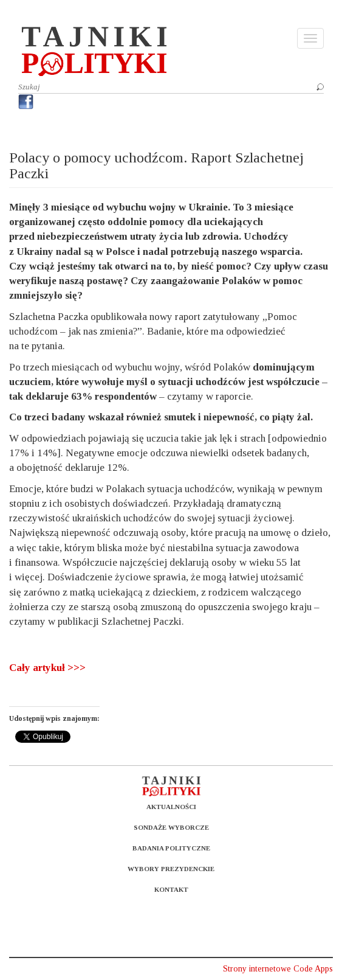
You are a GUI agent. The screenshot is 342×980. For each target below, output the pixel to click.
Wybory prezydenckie (171, 869)
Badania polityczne (171, 848)
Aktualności (171, 807)
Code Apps (313, 969)
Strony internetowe (257, 969)
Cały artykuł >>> (47, 668)
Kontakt (171, 889)
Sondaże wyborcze (171, 827)
